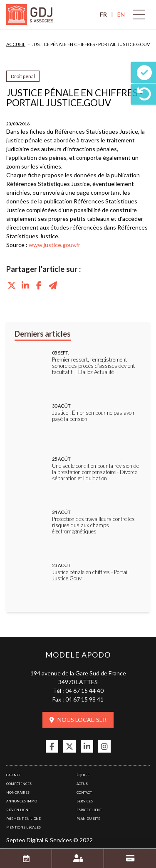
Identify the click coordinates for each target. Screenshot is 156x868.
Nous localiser (82, 720)
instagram (104, 746)
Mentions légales (24, 827)
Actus (82, 784)
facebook (52, 746)
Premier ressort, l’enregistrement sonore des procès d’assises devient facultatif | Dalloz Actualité (93, 366)
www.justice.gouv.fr (54, 245)
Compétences (19, 784)
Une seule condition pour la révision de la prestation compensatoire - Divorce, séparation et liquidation (95, 472)
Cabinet (14, 775)
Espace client (89, 810)
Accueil (16, 44)
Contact (84, 792)
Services (85, 801)
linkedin (87, 746)
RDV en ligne (18, 810)
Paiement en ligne (24, 819)
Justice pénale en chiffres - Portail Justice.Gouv (91, 44)
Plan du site (88, 819)
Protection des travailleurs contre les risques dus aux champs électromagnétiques (93, 525)
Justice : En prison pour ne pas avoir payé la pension (93, 416)
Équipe (83, 775)
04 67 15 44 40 (84, 691)
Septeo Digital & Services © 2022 (50, 840)
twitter (69, 746)
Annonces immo (22, 801)
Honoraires (18, 792)
